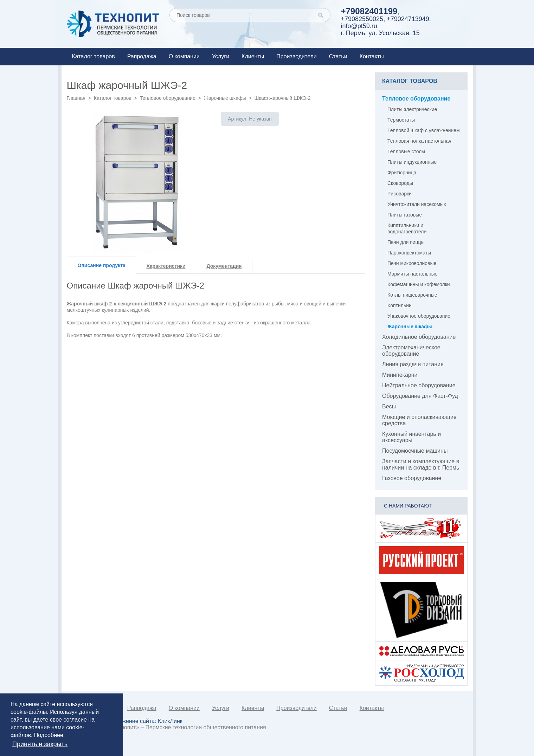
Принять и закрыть (40, 744)
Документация (224, 266)
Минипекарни (400, 375)
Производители (297, 56)
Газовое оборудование (412, 478)
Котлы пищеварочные (412, 295)
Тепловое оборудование (168, 98)
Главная (76, 98)
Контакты (372, 56)
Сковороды (400, 183)
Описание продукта (102, 265)
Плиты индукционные (412, 162)
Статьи (338, 56)
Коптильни (400, 305)
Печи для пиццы (406, 242)
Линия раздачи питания (413, 364)
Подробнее (49, 735)
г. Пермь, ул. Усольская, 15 (380, 33)
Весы (389, 406)
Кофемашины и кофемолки (419, 284)
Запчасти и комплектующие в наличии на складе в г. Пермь (421, 464)
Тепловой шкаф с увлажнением (424, 130)
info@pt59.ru (359, 26)
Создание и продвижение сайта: (127, 721)
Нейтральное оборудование (419, 385)
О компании (184, 56)
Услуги (221, 56)
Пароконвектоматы (409, 253)
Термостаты (401, 120)
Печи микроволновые (412, 263)
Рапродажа (142, 56)
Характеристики (166, 266)
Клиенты (253, 56)
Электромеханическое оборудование (411, 351)
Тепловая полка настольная (419, 141)
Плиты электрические (412, 109)
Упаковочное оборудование (419, 316)
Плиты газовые (405, 215)
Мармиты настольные (413, 274)
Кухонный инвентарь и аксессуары (411, 437)
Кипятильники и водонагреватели (407, 228)
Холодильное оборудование (419, 337)
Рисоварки (400, 194)
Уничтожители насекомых (417, 204)
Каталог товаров (94, 56)
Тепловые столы (406, 151)
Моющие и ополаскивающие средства (419, 420)
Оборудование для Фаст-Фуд (420, 396)
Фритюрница (402, 173)
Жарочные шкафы (225, 98)
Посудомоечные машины (415, 451)
